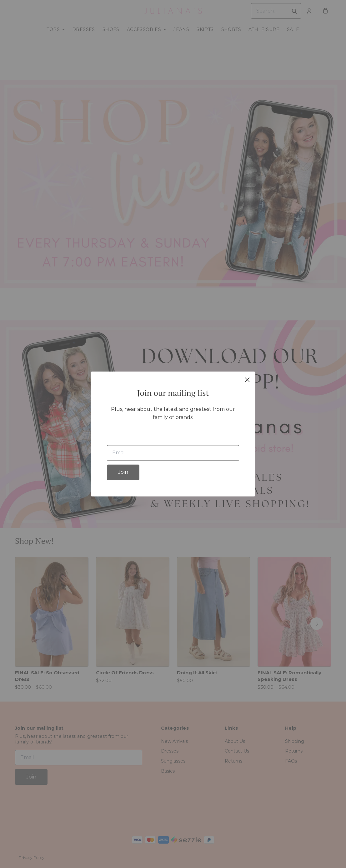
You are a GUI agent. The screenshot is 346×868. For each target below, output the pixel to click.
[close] (247, 380)
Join (123, 472)
